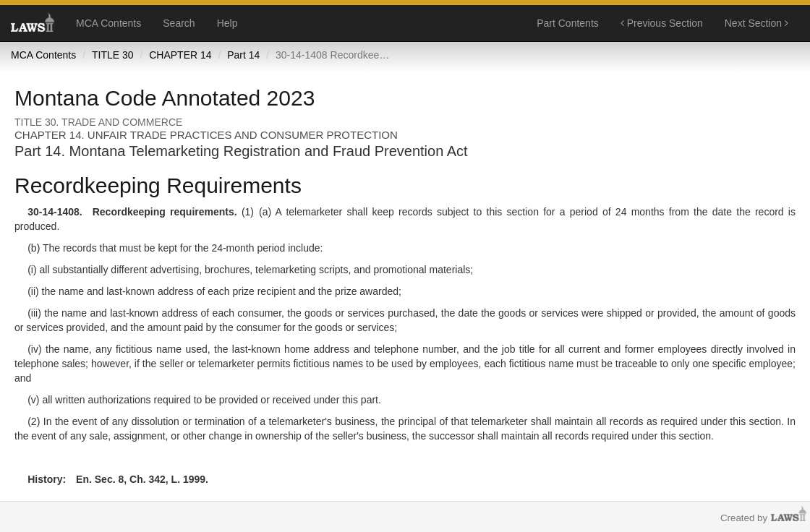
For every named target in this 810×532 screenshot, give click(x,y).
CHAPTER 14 (180, 55)
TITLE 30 (113, 55)
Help (227, 23)
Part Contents (568, 23)
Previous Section (662, 23)
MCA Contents (108, 23)
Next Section (756, 23)
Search (179, 23)
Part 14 (243, 55)
